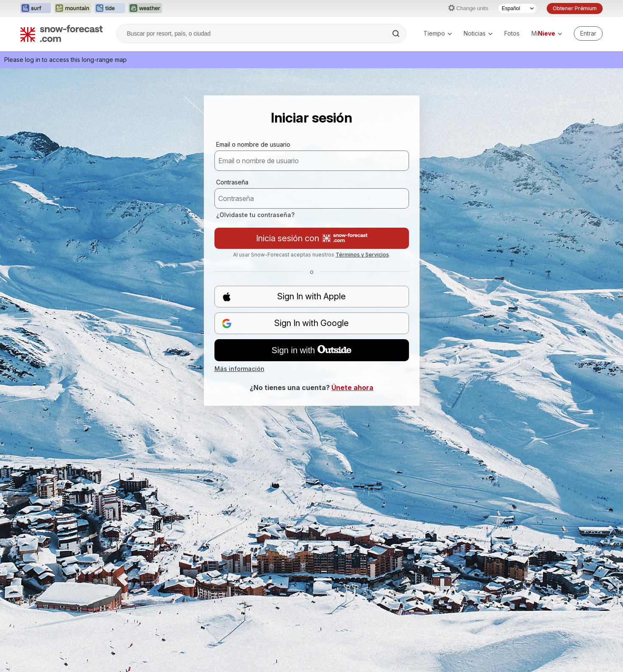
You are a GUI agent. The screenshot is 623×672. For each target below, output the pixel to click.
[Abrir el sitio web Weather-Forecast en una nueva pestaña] (145, 8)
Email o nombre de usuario (253, 144)
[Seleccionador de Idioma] (517, 8)
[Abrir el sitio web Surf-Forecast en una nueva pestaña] (36, 8)
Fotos (512, 33)
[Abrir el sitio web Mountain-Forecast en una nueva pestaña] (73, 8)
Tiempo (438, 33)
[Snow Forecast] (61, 33)
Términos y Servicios (362, 255)
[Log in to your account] (588, 33)
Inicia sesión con (312, 238)
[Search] (397, 33)
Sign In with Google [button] (285, 323)
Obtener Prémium (575, 8)
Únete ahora (352, 388)
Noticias (478, 33)
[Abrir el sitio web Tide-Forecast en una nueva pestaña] (110, 8)
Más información (239, 369)
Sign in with (311, 350)
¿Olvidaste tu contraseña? (255, 215)
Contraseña (232, 182)
